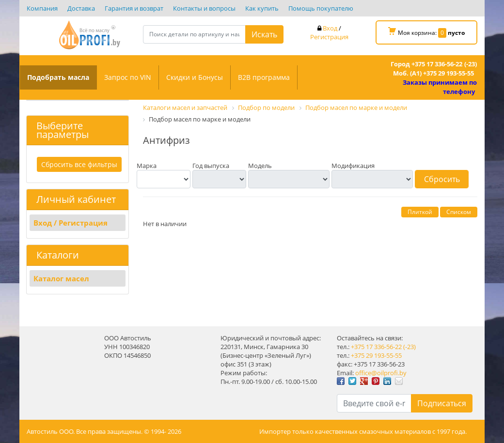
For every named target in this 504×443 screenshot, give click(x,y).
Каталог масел (62, 278)
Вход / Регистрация (71, 223)
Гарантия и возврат (134, 8)
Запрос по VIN (128, 77)
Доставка (81, 8)
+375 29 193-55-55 (376, 355)
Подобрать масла (58, 77)
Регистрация (329, 37)
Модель (260, 166)
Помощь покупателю (321, 8)
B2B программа (264, 77)
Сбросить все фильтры (80, 164)
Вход (330, 28)
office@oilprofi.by (381, 373)
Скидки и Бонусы (195, 77)
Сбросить (442, 179)
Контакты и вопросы (204, 8)
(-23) (409, 347)
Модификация (353, 166)
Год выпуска (211, 166)
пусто (456, 33)
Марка (147, 166)
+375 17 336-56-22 (376, 347)
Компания (42, 8)
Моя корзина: (426, 32)
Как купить (262, 8)
